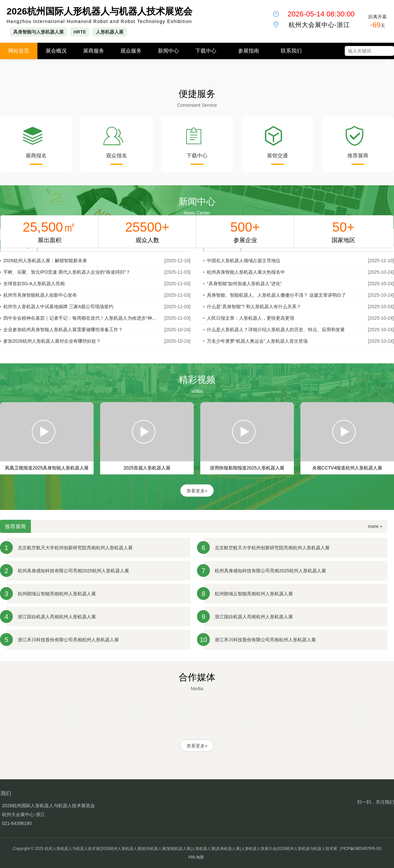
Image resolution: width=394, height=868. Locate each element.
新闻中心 (168, 51)
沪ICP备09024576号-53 (360, 849)
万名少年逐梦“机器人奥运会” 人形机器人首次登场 (257, 341)
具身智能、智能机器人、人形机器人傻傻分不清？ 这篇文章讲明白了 (276, 295)
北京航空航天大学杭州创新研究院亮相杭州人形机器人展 (75, 548)
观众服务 (131, 51)
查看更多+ (197, 491)
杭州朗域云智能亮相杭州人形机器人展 (57, 594)
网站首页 (19, 51)
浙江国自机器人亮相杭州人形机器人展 (57, 617)
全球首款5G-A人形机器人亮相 (34, 284)
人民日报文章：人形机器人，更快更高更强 (251, 318)
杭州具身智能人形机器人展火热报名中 (246, 272)
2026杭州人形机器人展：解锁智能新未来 (45, 261)
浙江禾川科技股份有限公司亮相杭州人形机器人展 (68, 640)
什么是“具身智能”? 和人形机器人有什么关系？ (254, 307)
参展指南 (249, 51)
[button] (386, 62)
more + (375, 526)
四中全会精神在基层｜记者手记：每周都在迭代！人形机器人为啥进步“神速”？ (82, 318)
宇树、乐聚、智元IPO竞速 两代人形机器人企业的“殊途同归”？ (67, 272)
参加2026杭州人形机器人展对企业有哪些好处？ (52, 341)
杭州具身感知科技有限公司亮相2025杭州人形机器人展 (73, 571)
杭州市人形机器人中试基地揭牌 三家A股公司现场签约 (58, 307)
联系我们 (291, 51)
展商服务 (94, 51)
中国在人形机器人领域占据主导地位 (244, 261)
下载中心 (206, 51)
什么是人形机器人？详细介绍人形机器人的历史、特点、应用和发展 (276, 330)
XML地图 (196, 857)
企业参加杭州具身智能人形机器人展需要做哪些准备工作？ (63, 330)
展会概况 (56, 51)
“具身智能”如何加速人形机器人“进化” (244, 284)
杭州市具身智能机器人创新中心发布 (40, 295)
